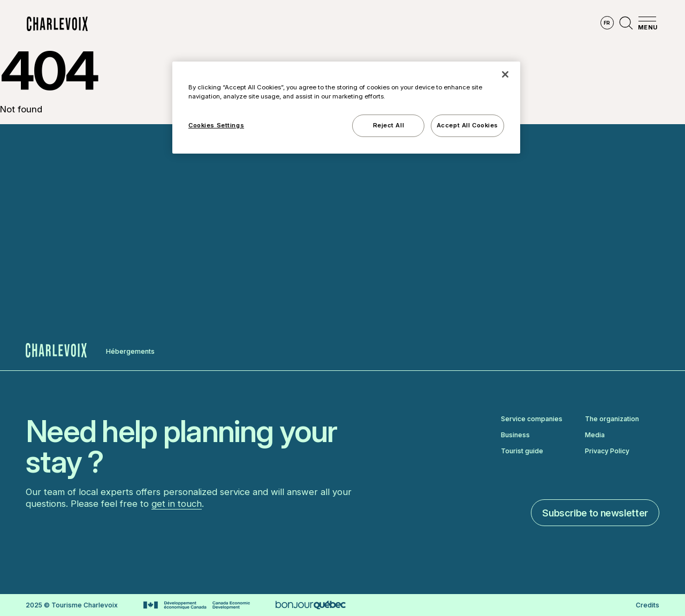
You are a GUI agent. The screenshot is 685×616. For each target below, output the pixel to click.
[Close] (505, 74)
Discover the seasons (315, 24)
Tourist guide (522, 451)
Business (515, 435)
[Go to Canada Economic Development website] (197, 605)
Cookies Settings (216, 125)
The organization (612, 419)
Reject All (389, 125)
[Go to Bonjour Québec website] (311, 605)
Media (595, 435)
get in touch (177, 504)
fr (607, 23)
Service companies (532, 419)
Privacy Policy (607, 451)
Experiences (402, 24)
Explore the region (216, 24)
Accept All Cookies (467, 125)
